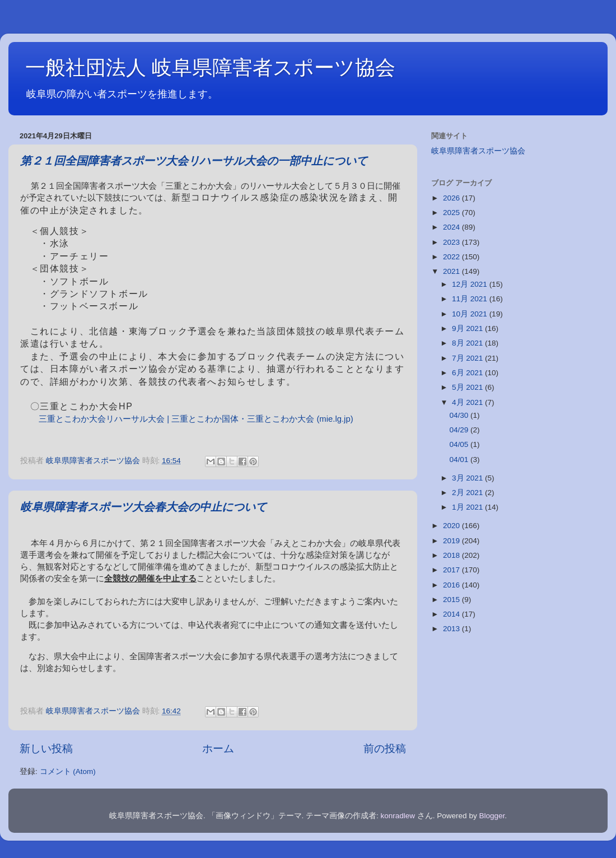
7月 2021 (468, 358)
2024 (452, 227)
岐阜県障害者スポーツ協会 (478, 151)
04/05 (460, 444)
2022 (452, 257)
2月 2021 (468, 493)
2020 (452, 526)
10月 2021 (471, 314)
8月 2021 (468, 343)
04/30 (460, 415)
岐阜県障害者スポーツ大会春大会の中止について (143, 508)
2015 (452, 600)
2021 (452, 271)
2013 (452, 629)
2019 (452, 541)
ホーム (218, 749)
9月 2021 (468, 328)
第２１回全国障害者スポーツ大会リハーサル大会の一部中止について (194, 162)
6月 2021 (468, 373)
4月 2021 (468, 402)
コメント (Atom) (68, 771)
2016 (452, 585)
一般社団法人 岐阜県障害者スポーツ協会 (210, 67)
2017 (452, 570)
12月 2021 (471, 284)
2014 (452, 614)
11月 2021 (471, 299)
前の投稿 (385, 749)
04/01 (460, 460)
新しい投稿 (46, 749)
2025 (452, 213)
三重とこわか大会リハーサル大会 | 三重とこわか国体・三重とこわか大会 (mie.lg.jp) (196, 419)
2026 (452, 198)
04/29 (460, 430)
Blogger (492, 816)
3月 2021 (468, 478)
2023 (452, 242)
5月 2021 (468, 387)
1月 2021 (468, 507)
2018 (452, 555)
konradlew (398, 816)
